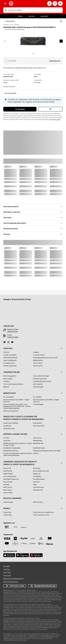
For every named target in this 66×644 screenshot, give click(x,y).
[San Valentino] (37, 476)
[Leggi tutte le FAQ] (12, 331)
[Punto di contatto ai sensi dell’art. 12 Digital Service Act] (48, 401)
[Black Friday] (37, 468)
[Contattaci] (6, 381)
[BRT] (7, 527)
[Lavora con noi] (37, 438)
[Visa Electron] (41, 539)
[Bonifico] (33, 544)
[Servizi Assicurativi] (39, 426)
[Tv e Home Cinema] (39, 355)
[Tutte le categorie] (5, 3)
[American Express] (15, 539)
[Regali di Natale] (8, 474)
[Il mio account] (49, 3)
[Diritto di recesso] (38, 502)
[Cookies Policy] (8, 515)
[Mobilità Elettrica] (38, 360)
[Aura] (15, 544)
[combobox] (35, 10)
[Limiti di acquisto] (38, 384)
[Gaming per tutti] (38, 490)
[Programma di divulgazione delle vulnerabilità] (47, 451)
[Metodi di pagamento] (10, 376)
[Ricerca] (6, 10)
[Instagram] (9, 342)
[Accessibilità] (7, 566)
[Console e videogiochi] (10, 355)
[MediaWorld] (25, 3)
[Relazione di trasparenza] (11, 411)
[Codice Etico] (7, 441)
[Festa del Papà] (8, 482)
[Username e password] (40, 379)
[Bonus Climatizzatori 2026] (41, 471)
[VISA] (7, 538)
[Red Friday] (6, 485)
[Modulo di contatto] (13, 337)
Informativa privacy (55, 119)
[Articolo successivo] (61, 41)
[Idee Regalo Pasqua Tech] (11, 479)
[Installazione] (7, 426)
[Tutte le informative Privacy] (41, 515)
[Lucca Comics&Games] (10, 476)
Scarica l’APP (44, 16)
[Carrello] (60, 3)
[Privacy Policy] (7, 512)
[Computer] (36, 352)
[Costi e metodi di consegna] (41, 376)
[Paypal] (24, 539)
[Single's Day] (37, 474)
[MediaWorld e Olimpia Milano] (12, 448)
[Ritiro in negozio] (8, 379)
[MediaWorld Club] (38, 443)
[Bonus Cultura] (8, 490)
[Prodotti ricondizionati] (10, 366)
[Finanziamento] (37, 423)
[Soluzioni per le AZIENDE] (11, 423)
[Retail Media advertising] (11, 451)
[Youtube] (13, 342)
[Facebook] (5, 342)
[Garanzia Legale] (8, 502)
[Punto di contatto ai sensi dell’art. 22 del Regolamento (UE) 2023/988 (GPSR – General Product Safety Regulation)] (18, 406)
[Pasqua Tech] (7, 468)
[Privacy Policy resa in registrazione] (43, 512)
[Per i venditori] (37, 397)
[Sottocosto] (36, 482)
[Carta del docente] (38, 487)
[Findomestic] (24, 544)
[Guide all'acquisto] (38, 387)
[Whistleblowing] (38, 441)
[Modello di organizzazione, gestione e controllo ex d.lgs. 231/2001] (18, 444)
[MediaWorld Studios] (39, 448)
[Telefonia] (6, 352)
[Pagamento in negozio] (41, 544)
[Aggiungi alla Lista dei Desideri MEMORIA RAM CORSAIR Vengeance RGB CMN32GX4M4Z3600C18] (61, 21)
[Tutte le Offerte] (38, 363)
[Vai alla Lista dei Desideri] (55, 3)
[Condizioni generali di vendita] (42, 381)
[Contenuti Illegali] (38, 404)
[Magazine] (6, 387)
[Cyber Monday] (8, 471)
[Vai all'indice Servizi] (9, 428)
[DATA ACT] (36, 453)
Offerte (20, 16)
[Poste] (24, 527)
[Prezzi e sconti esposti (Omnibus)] (13, 384)
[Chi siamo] (6, 438)
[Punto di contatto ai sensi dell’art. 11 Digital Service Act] (18, 401)
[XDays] (35, 485)
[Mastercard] (50, 539)
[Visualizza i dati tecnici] (9, 86)
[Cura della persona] (9, 363)
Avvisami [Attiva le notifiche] (20, 109)
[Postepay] (33, 539)
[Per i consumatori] (9, 397)
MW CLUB (32, 16)
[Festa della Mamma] (39, 479)
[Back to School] (8, 487)
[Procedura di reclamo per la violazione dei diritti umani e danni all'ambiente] (18, 454)
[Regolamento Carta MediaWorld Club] (13, 579)
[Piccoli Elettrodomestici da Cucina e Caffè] (45, 358)
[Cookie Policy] (7, 572)
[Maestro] (7, 544)
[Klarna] (50, 544)
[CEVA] (15, 527)
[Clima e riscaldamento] (10, 360)
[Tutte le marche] (38, 366)
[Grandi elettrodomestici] (10, 358)
